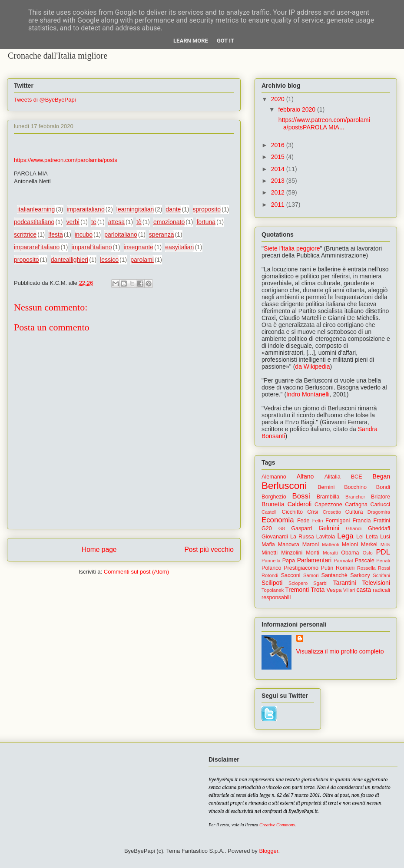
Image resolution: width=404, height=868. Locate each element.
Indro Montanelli (308, 394)
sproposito (207, 209)
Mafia (268, 545)
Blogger (268, 851)
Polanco (272, 568)
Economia (278, 520)
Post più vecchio (209, 550)
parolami (142, 260)
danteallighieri (70, 260)
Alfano (305, 476)
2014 (279, 169)
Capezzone (328, 505)
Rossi (384, 568)
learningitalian (135, 209)
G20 (267, 528)
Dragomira (379, 512)
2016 (279, 145)
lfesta (55, 234)
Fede (303, 521)
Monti (313, 553)
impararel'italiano (37, 247)
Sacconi (291, 575)
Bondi (383, 487)
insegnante (139, 247)
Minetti (270, 553)
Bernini (326, 487)
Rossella (366, 568)
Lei (360, 537)
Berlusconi (284, 486)
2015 (279, 157)
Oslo (368, 553)
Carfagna (356, 505)
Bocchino (355, 487)
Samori (311, 575)
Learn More (191, 41)
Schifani (381, 575)
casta (364, 590)
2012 (279, 192)
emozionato (169, 222)
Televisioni (376, 583)
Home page (99, 550)
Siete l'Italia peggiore (292, 248)
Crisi (313, 512)
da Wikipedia (312, 366)
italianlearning (36, 209)
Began (381, 476)
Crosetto (332, 512)
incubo (84, 234)
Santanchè (334, 575)
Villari (349, 590)
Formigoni (338, 521)
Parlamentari (314, 560)
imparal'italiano (92, 247)
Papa (289, 561)
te (94, 222)
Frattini (382, 521)
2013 (279, 181)
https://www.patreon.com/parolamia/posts (66, 160)
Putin (327, 568)
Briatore (381, 497)
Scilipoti (272, 583)
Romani (345, 568)
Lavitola (326, 537)
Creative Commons (277, 825)
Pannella (271, 561)
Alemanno (274, 477)
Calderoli (300, 504)
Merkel (369, 545)
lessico (109, 260)
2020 (279, 99)
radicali (381, 590)
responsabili (276, 597)
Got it (225, 41)
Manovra (289, 545)
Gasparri (301, 528)
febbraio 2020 (298, 109)
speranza (162, 234)
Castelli (270, 512)
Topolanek (273, 590)
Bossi (301, 496)
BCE (357, 477)
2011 (279, 205)
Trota (318, 590)
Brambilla (328, 497)
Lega (345, 536)
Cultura (354, 512)
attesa (116, 222)
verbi (73, 222)
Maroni (311, 545)
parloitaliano (121, 234)
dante (173, 209)
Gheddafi (379, 528)
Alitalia (333, 477)
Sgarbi (320, 583)
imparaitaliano (86, 209)
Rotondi (270, 575)
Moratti (330, 553)
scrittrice (25, 234)
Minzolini (292, 553)
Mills (385, 545)
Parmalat (343, 561)
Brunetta (273, 504)
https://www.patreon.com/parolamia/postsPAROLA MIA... (323, 124)
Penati (383, 561)
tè (139, 222)
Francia (361, 521)
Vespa (334, 590)
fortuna (206, 222)
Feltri (318, 521)
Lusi (385, 537)
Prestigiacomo (301, 568)
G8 (282, 528)
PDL (383, 552)
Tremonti (297, 590)
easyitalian (179, 247)
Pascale (365, 561)
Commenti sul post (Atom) (136, 572)
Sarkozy (360, 575)
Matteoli (330, 545)
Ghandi (354, 528)
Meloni (350, 545)
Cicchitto (292, 512)
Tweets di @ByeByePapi (45, 100)
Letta (372, 537)
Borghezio (274, 497)
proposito (26, 260)
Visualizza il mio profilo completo (340, 651)
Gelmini (329, 528)
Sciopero (298, 583)
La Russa (302, 537)
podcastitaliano (34, 222)
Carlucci (381, 505)
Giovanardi (275, 537)
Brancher (355, 497)
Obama (350, 553)
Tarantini (345, 583)
